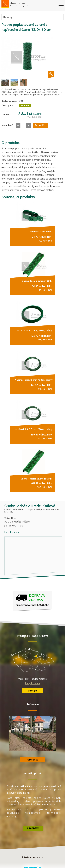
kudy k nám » (12, 532)
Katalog (8, 17)
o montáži (33, 828)
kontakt (33, 691)
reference (32, 760)
